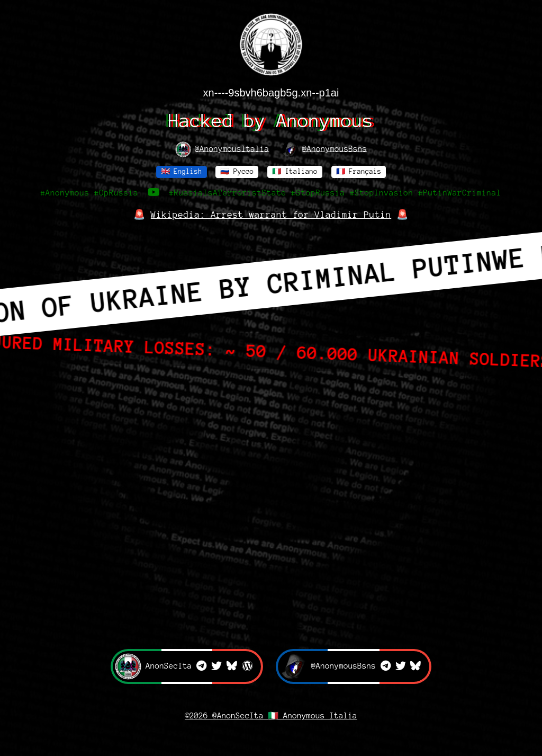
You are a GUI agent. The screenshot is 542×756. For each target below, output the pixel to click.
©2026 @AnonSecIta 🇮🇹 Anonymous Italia (271, 716)
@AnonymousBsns (324, 149)
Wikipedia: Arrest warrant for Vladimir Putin (271, 215)
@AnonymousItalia (222, 149)
